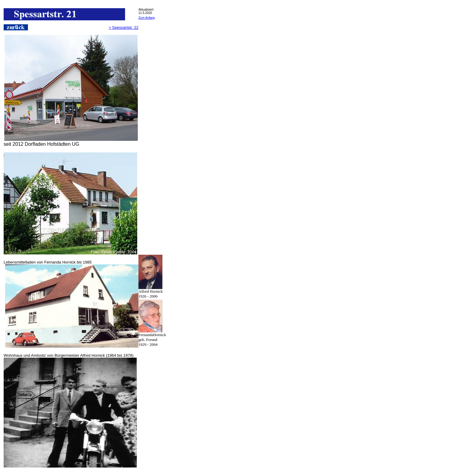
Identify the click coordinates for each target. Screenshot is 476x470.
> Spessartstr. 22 (124, 27)
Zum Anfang (147, 18)
